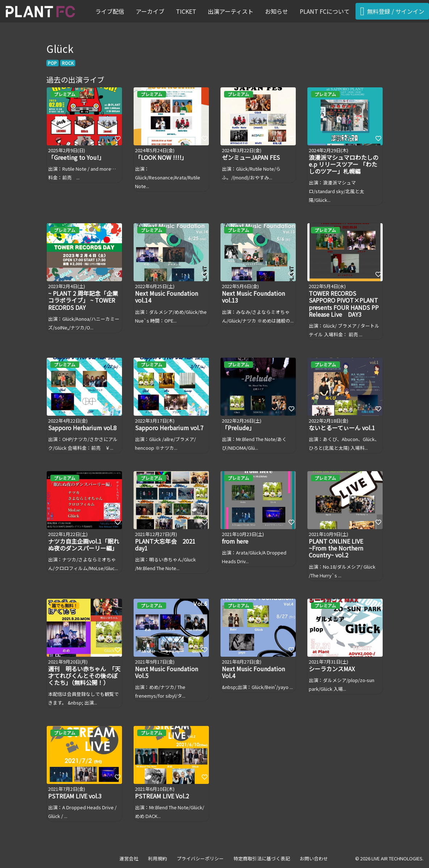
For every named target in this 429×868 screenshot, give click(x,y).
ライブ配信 (110, 11)
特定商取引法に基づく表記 (262, 858)
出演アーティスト (231, 11)
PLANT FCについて (325, 11)
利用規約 (157, 858)
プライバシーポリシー (200, 858)
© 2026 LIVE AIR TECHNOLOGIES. (389, 858)
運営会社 (129, 858)
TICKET (186, 11)
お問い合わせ (314, 858)
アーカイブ (150, 11)
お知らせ (277, 11)
